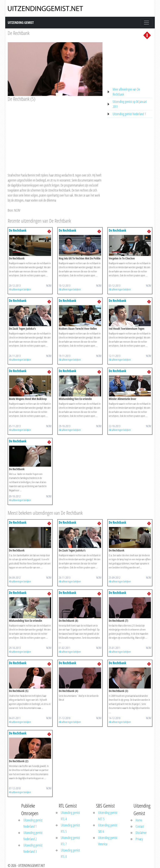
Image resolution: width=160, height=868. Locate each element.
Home (139, 820)
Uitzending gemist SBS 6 (108, 828)
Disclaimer (141, 833)
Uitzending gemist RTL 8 (70, 853)
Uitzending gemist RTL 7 (70, 841)
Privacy (139, 839)
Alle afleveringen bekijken (20, 289)
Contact (140, 826)
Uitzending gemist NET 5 (108, 816)
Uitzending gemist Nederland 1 (129, 114)
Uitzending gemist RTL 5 (70, 828)
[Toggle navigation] (146, 23)
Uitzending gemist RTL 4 (70, 816)
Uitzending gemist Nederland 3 (33, 848)
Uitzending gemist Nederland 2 (33, 836)
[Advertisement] (55, 133)
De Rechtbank (19, 33)
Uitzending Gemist (21, 23)
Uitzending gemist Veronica (108, 841)
